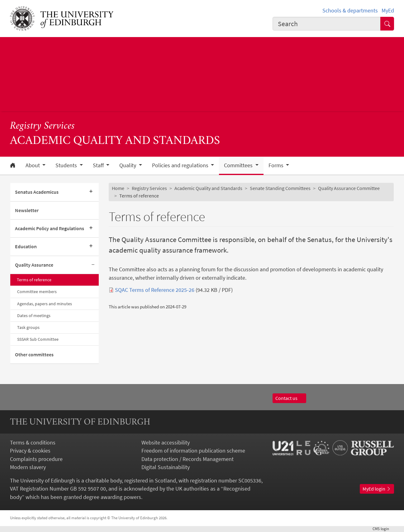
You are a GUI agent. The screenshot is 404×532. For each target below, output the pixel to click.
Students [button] (67, 165)
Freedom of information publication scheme (193, 451)
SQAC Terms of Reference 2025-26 (155, 290)
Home (118, 188)
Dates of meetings (34, 316)
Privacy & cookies (30, 451)
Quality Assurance (34, 265)
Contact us (289, 398)
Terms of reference (34, 280)
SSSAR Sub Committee (38, 339)
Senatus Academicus (37, 192)
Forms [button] (277, 165)
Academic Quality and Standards (208, 188)
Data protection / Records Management (188, 459)
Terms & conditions (33, 443)
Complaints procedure (36, 459)
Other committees (34, 355)
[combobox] (327, 24)
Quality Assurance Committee (349, 188)
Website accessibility (166, 443)
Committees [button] (239, 165)
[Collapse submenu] (93, 265)
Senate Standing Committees (280, 188)
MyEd (388, 11)
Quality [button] (128, 165)
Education (26, 247)
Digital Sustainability (166, 467)
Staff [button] (99, 165)
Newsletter (27, 210)
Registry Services (42, 126)
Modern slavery (28, 467)
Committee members (37, 292)
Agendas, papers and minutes (45, 304)
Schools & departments (350, 11)
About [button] (33, 165)
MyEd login (377, 489)
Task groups (28, 327)
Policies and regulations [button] (181, 165)
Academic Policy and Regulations (50, 228)
